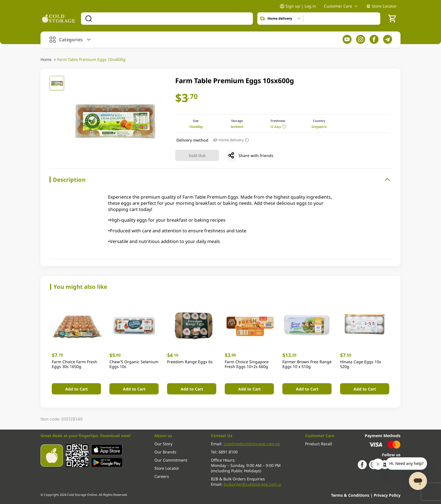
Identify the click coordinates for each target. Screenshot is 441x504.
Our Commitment (171, 460)
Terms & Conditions (351, 495)
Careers (162, 476)
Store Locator (381, 6)
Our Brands (165, 452)
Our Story (163, 444)
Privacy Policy (387, 495)
